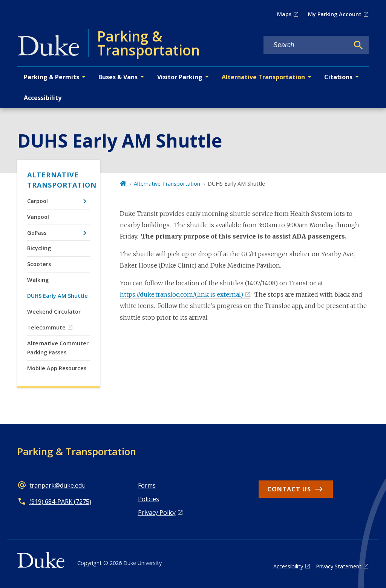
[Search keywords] (306, 45)
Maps (284, 14)
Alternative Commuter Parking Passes (58, 348)
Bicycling (39, 248)
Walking (38, 280)
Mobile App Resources (57, 368)
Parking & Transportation (77, 451)
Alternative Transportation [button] (263, 77)
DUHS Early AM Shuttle (57, 296)
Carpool (38, 201)
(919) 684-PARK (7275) (60, 502)
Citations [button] (338, 77)
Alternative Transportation (58, 180)
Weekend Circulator (54, 312)
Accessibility (43, 98)
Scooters (39, 264)
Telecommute (46, 327)
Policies (149, 499)
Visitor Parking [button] (180, 77)
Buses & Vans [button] (118, 77)
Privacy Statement (339, 566)
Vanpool (38, 217)
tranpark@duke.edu (57, 485)
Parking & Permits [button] (51, 77)
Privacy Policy (157, 513)
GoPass (37, 233)
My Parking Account (335, 14)
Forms (147, 485)
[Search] (358, 45)
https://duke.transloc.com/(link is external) (182, 294)
